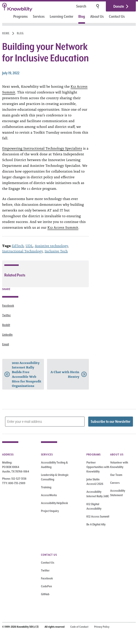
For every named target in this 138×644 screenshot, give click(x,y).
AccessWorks (49, 495)
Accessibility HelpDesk (54, 503)
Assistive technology (51, 245)
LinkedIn (7, 335)
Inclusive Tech (56, 251)
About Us (97, 17)
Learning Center (62, 17)
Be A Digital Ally (96, 524)
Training (46, 487)
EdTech (18, 245)
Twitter (6, 315)
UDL (29, 245)
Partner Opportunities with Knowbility (98, 467)
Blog (82, 17)
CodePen (46, 586)
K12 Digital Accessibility (94, 506)
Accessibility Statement (118, 493)
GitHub (45, 594)
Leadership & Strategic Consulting (55, 477)
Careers (115, 483)
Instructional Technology (22, 251)
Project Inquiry (50, 511)
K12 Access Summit (63, 227)
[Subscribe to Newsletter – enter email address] (45, 422)
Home (6, 33)
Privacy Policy (102, 627)
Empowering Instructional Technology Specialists (42, 148)
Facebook (8, 305)
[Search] (70, 7)
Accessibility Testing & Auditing (54, 465)
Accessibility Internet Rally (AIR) (98, 494)
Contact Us (117, 17)
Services (39, 17)
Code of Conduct (79, 627)
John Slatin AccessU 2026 (95, 482)
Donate (119, 6)
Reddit (6, 325)
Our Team (116, 475)
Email (6, 344)
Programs (20, 17)
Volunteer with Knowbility (119, 465)
